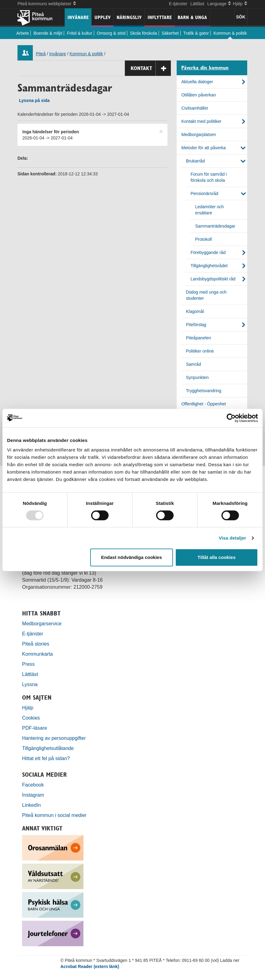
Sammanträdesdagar (215, 226)
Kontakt (151, 68)
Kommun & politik (230, 33)
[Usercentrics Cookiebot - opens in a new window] (231, 418)
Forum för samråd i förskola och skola (209, 177)
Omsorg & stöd (111, 33)
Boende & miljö (48, 33)
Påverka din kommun (205, 68)
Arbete (23, 33)
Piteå (41, 54)
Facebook (33, 785)
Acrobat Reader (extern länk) (90, 966)
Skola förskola (144, 33)
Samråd (193, 364)
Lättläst (197, 4)
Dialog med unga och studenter (206, 295)
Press (28, 664)
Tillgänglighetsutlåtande (48, 748)
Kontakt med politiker (201, 121)
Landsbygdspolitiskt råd (213, 279)
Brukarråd (195, 161)
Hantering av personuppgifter (54, 738)
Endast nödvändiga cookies (131, 557)
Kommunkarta (37, 654)
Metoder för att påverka (204, 148)
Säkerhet (170, 33)
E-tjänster (178, 4)
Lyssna (30, 684)
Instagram (33, 795)
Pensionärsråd (204, 193)
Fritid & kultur (79, 33)
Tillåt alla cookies (217, 557)
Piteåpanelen (198, 338)
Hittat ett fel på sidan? (46, 758)
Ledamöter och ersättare (209, 210)
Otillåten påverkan (199, 95)
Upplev (103, 17)
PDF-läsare (35, 728)
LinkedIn (31, 805)
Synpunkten (197, 377)
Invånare (78, 17)
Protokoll (203, 239)
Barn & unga (192, 17)
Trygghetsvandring (204, 391)
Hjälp (28, 708)
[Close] (161, 131)
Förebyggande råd (208, 252)
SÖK (241, 17)
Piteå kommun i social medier (54, 815)
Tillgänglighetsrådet (209, 266)
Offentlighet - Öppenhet (204, 404)
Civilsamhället (194, 108)
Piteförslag (196, 325)
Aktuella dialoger (197, 82)
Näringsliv (129, 17)
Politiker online (200, 351)
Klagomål (195, 311)
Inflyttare (160, 17)
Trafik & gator (196, 33)
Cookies (31, 718)
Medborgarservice (42, 623)
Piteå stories (36, 644)
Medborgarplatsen (199, 135)
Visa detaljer (232, 538)
